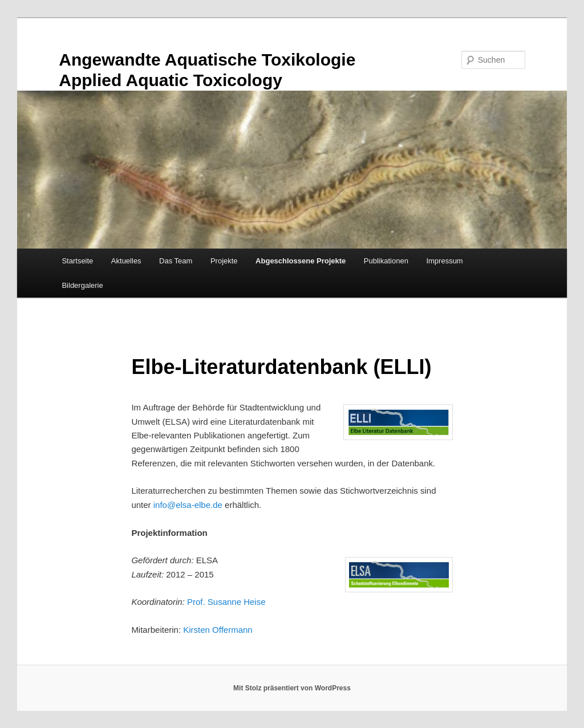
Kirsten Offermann (218, 630)
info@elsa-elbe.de (188, 505)
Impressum (444, 261)
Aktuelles (126, 261)
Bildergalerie (82, 285)
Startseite (77, 261)
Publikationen (386, 261)
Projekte (224, 261)
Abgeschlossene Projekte (301, 261)
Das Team (176, 261)
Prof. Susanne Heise (226, 602)
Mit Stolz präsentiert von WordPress (292, 688)
